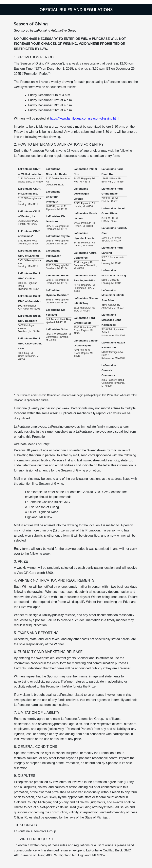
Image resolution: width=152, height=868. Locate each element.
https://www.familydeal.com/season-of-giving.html (85, 118)
